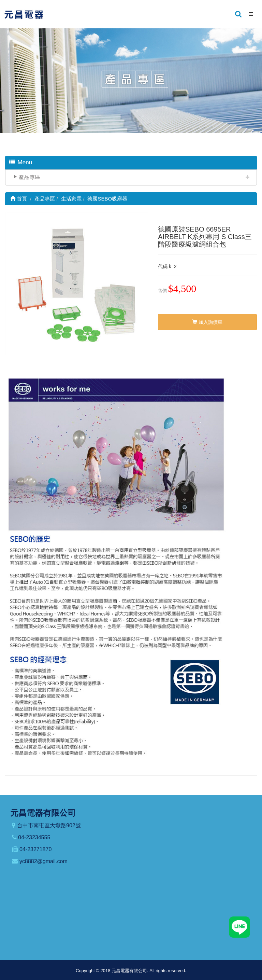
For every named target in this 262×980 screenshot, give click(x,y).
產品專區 (30, 177)
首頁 (19, 199)
